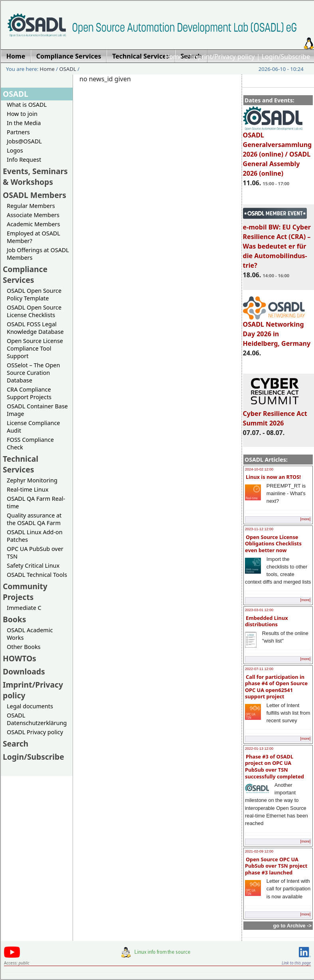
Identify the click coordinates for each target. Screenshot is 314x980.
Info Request (24, 160)
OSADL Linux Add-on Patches (35, 536)
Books (14, 619)
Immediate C (24, 608)
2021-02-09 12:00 (259, 851)
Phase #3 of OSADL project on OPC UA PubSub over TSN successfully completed (275, 766)
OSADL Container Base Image (37, 410)
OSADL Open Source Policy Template (34, 294)
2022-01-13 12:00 (259, 749)
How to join (22, 114)
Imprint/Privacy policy (222, 57)
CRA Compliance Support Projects (29, 393)
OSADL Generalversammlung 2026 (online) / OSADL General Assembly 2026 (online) (277, 151)
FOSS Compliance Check (30, 443)
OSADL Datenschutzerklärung (37, 719)
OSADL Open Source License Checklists (34, 311)
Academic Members (33, 224)
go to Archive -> (292, 926)
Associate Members (33, 215)
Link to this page (296, 963)
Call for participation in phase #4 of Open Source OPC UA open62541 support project (276, 687)
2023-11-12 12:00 (259, 529)
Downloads (24, 671)
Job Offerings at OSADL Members (38, 254)
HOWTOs (20, 658)
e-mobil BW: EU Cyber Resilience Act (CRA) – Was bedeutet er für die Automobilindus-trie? (277, 243)
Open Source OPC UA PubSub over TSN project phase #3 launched (276, 866)
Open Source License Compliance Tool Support (35, 348)
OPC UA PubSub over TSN (35, 553)
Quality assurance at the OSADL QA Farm (34, 519)
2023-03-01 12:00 (259, 610)
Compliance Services (25, 274)
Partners (18, 132)
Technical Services (21, 464)
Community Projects (25, 592)
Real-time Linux (28, 489)
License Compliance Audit (33, 427)
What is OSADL (27, 105)
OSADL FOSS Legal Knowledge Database (35, 328)
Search (16, 744)
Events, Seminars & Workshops (35, 176)
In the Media (24, 123)
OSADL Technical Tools (37, 575)
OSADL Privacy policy (35, 732)
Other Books (24, 647)
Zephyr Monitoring (32, 480)
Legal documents (30, 706)
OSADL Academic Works (30, 634)
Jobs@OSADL (24, 141)
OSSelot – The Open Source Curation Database (33, 373)
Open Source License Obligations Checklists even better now (273, 544)
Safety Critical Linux (33, 565)
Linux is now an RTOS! (273, 477)
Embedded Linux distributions (267, 621)
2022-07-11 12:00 (259, 669)
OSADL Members (35, 195)
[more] (305, 519)
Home (174, 57)
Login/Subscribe (286, 57)
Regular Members (31, 206)
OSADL (68, 69)
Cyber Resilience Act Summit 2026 (275, 415)
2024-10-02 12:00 (259, 469)
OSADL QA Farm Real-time (36, 502)
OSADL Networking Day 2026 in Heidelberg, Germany (277, 330)
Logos (15, 150)
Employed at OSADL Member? (34, 237)
